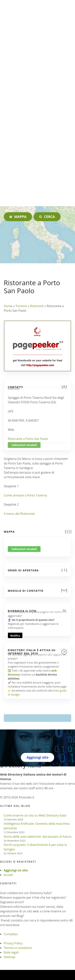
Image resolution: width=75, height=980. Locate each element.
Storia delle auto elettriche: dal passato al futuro (37, 837)
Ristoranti (37, 306)
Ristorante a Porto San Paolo (28, 439)
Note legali (11, 952)
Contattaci (11, 934)
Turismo (21, 306)
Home (8, 306)
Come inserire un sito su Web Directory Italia (35, 815)
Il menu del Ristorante (19, 514)
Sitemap (9, 957)
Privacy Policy (13, 943)
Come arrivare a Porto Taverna (25, 495)
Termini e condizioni (18, 948)
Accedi (8, 875)
